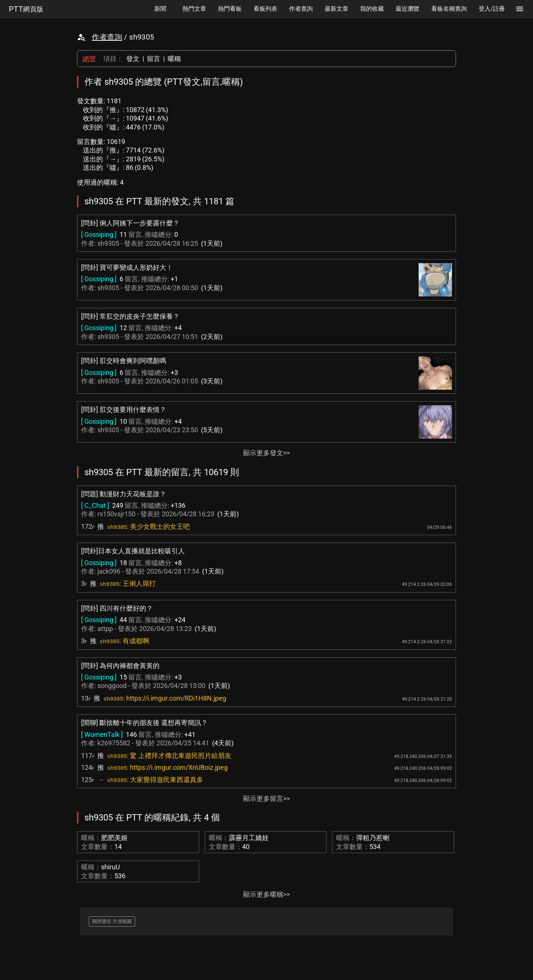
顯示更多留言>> (266, 798)
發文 (133, 59)
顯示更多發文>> (266, 453)
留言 (154, 59)
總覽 (89, 59)
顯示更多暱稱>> (266, 894)
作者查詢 (107, 37)
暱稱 (174, 59)
